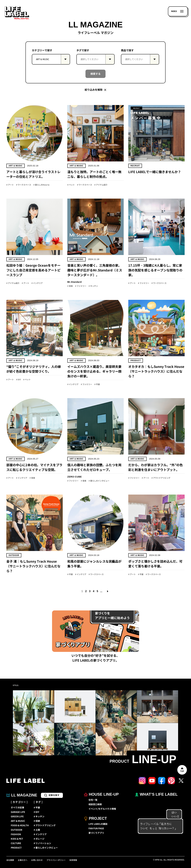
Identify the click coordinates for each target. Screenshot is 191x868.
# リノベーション (42, 843)
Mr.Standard (74, 282)
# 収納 (37, 821)
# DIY (18, 380)
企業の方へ (23, 860)
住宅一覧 (93, 800)
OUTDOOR (17, 830)
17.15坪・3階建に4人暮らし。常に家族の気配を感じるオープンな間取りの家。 (155, 270)
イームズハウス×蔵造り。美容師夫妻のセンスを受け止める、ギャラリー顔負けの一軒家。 (94, 371)
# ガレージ (39, 839)
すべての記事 (18, 808)
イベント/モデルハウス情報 (102, 809)
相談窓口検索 (95, 804)
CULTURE (16, 843)
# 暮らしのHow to (41, 185)
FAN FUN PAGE (96, 828)
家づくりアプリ (96, 833)
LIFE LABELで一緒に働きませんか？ (155, 172)
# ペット (71, 185)
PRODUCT (16, 848)
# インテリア (37, 283)
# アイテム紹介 (101, 185)
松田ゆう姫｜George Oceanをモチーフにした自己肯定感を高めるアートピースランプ (33, 270)
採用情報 (73, 860)
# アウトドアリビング (161, 478)
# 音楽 (70, 286)
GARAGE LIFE (18, 812)
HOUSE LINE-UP (101, 794)
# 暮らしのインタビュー (99, 481)
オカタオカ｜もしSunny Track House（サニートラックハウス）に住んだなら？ (156, 371)
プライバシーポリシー (56, 860)
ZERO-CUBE (75, 477)
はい (173, 812)
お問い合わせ (37, 860)
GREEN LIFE (17, 817)
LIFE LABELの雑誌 (98, 824)
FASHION (16, 834)
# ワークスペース (24, 185)
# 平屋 (97, 384)
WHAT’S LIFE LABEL (156, 794)
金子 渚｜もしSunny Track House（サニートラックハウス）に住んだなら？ (33, 566)
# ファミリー (81, 286)
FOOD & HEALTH (20, 825)
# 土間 (37, 830)
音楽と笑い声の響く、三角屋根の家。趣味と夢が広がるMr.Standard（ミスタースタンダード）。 (95, 270)
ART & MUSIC (16, 166)
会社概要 (10, 860)
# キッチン (93, 286)
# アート (10, 185)
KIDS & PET (17, 839)
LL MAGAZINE (22, 795)
